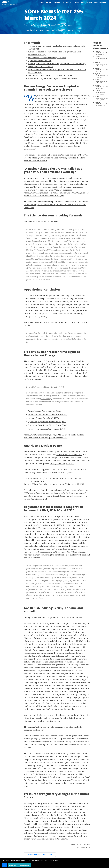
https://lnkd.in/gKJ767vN (62, 463)
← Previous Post (33, 855)
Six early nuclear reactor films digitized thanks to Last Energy (57, 64)
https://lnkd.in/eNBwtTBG (69, 455)
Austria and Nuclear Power (40, 67)
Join (83, 2)
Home (42, 2)
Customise (25, 865)
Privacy (89, 2)
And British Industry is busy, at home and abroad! (51, 75)
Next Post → (49, 855)
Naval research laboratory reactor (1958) (47, 429)
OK (4, 865)
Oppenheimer (58, 30)
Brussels (47, 30)
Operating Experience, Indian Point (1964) (47, 422)
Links (96, 2)
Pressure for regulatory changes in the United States (52, 78)
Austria (39, 30)
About (77, 2)
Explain (13, 865)
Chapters (103, 2)
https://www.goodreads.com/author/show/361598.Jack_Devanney (56, 552)
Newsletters (59, 2)
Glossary (70, 2)
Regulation (70, 30)
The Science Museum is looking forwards (47, 58)
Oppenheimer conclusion (40, 61)
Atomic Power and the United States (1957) (47, 414)
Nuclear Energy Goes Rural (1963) (43, 418)
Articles (49, 2)
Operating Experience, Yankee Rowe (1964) (47, 425)
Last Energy (47, 399)
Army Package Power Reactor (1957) (44, 411)
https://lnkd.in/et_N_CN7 (71, 484)
